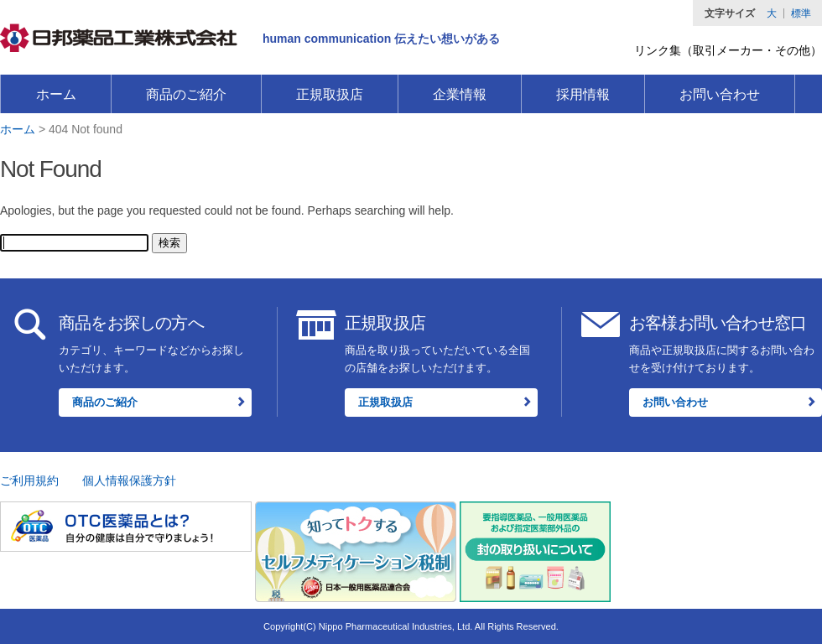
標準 (801, 13)
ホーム (56, 94)
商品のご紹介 (186, 94)
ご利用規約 (29, 480)
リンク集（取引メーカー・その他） (728, 50)
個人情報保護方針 (129, 480)
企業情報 (460, 94)
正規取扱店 (330, 94)
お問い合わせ (720, 94)
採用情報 (583, 94)
